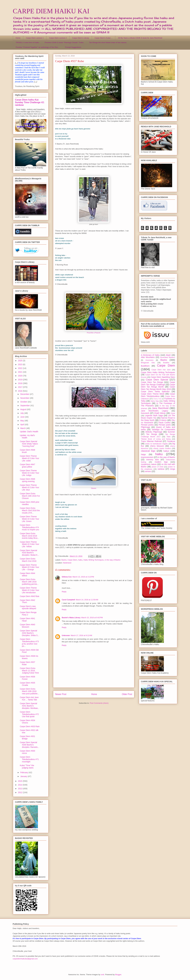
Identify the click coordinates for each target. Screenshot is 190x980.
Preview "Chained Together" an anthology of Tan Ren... (38, 47)
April (23, 424)
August (24, 409)
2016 (20, 391)
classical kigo (148, 451)
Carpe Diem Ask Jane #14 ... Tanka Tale (29, 699)
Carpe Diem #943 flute (29, 596)
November (25, 398)
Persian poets (165, 425)
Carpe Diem (72, 560)
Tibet (169, 437)
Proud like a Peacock (94, 333)
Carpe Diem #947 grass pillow (27, 466)
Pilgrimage (146, 427)
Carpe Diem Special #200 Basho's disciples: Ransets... (29, 745)
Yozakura (171, 441)
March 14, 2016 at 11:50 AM (87, 600)
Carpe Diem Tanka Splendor (155, 392)
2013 (20, 789)
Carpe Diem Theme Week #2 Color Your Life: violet (29, 458)
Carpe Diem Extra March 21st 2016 (28, 560)
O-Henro (163, 420)
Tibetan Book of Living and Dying (156, 439)
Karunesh (145, 413)
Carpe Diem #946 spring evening (27, 480)
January (24, 776)
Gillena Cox (67, 577)
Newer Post (61, 694)
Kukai (173, 413)
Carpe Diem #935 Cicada (27, 684)
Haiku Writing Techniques (94, 560)
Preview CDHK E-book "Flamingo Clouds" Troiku (64, 42)
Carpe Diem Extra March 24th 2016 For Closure (30, 496)
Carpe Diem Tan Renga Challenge (158, 383)
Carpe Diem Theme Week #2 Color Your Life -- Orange (29, 567)
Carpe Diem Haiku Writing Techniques (158, 372)
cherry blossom (157, 446)
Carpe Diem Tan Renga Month (158, 386)
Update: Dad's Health (29, 432)
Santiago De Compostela (163, 429)
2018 (20, 383)
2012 (20, 792)
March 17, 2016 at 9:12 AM (81, 635)
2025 (20, 361)
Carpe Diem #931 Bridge (27, 737)
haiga (143, 454)
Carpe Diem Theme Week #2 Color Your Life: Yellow (29, 544)
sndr (102, 975)
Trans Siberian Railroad (151, 441)
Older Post (127, 694)
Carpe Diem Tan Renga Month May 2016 (158, 388)
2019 (20, 380)
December (25, 394)
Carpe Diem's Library (81, 38)
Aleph (168, 355)
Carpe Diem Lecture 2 (58, 38)
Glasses (94, 488)
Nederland (67, 563)
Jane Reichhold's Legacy (155, 411)
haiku (80, 560)
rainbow (161, 469)
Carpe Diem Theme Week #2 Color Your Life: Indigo (29, 473)
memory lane (152, 460)
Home (18, 38)
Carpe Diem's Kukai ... (104, 38)
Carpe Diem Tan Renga (152, 382)
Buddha (166, 363)
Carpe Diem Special (157, 380)
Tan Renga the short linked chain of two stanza (108, 42)
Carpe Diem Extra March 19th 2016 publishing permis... (29, 582)
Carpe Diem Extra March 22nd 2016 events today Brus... (29, 536)
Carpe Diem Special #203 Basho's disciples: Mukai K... (29, 553)
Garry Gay (155, 401)
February (24, 772)
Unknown (66, 635)
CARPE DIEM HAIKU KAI (51, 11)
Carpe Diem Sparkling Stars (163, 377)
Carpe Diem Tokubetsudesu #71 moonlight (29, 759)
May (22, 421)
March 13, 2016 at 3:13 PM (83, 577)
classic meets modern (162, 448)
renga (173, 469)
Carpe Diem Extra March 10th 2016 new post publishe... (29, 691)
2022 (20, 368)
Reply (64, 592)
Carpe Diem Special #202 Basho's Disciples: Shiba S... (29, 633)
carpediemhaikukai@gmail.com (25, 959)
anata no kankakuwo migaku (157, 444)
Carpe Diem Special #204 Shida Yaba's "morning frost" (29, 444)
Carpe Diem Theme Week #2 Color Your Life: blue (29, 487)
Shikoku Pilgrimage (154, 432)
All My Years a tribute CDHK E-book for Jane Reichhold (140, 38)
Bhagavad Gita (148, 363)
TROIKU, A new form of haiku (27, 42)
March (23, 428)
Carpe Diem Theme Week (153, 394)
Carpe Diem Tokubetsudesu (158, 395)
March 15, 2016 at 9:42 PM (92, 618)
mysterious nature (149, 464)
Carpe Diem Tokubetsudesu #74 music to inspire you (29, 527)
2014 (20, 785)
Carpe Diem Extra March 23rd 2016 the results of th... (30, 510)
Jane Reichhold (160, 408)
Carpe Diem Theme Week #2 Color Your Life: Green (29, 519)
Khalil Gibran (160, 413)
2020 (20, 376)
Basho (64, 560)
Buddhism (145, 366)
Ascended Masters (168, 357)
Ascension (149, 360)
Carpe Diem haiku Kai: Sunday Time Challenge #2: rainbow (30, 102)
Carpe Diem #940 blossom (27, 626)
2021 (20, 372)
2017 (20, 387)
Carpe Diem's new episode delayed (28, 607)
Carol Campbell (68, 600)
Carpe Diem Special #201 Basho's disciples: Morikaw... (29, 706)
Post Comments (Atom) (99, 703)
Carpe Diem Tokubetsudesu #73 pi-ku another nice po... (29, 643)
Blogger (118, 975)
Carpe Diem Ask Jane (161, 370)
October (24, 402)
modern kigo (161, 462)
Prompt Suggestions (73, 47)
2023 (20, 364)
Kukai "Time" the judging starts (27, 767)
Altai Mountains (148, 357)
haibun (166, 451)
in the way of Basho (113, 560)
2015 (20, 781)
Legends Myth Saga (154, 415)
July (22, 413)
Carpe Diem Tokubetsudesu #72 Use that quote (29, 714)
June (23, 417)
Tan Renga (152, 434)
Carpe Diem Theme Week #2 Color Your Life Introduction (29, 590)
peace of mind (157, 467)
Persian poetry (147, 425)
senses (148, 471)
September (25, 406)
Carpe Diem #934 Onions (27, 722)
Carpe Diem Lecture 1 (35, 38)
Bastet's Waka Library (71, 618)
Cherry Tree (157, 399)
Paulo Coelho (164, 423)
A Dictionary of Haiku (150, 355)
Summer (171, 432)
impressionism (147, 457)
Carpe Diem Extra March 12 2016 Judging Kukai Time (29, 671)
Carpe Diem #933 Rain (30, 726)
